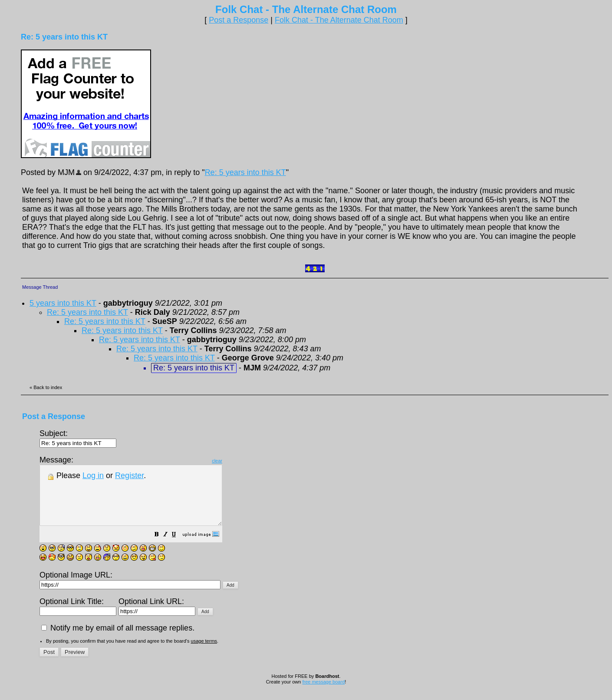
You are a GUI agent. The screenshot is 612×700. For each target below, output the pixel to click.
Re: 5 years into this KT (245, 172)
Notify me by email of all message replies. (118, 640)
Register (129, 475)
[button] (178, 547)
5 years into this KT (63, 303)
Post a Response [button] (239, 20)
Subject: (78, 438)
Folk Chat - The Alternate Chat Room (339, 20)
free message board (323, 693)
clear (239, 461)
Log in (93, 475)
